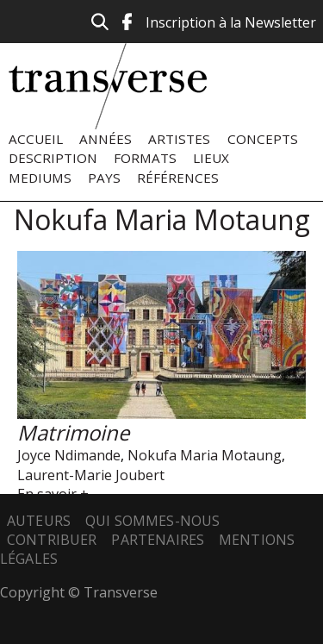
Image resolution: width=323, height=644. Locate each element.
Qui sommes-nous (152, 521)
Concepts (263, 139)
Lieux (211, 158)
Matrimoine (73, 432)
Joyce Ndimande (69, 455)
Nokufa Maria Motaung (205, 455)
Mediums (40, 178)
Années (106, 139)
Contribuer (52, 540)
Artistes (179, 139)
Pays (104, 178)
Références (178, 178)
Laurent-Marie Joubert (91, 475)
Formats (145, 158)
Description (53, 158)
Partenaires (158, 540)
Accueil (36, 139)
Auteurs (39, 521)
